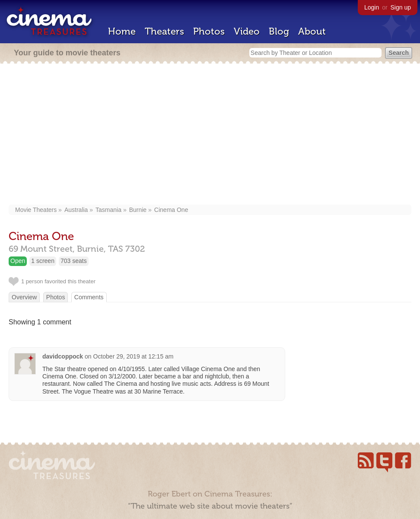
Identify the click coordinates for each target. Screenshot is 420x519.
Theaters (164, 31)
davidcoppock (63, 356)
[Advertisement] (210, 135)
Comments (89, 297)
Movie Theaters (36, 210)
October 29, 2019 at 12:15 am (134, 356)
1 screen (43, 261)
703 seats (74, 261)
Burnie (138, 210)
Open (18, 261)
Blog (279, 31)
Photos (209, 31)
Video (247, 31)
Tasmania (108, 210)
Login (372, 7)
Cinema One (171, 210)
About (312, 31)
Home (122, 31)
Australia (76, 210)
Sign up (401, 7)
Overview (24, 297)
